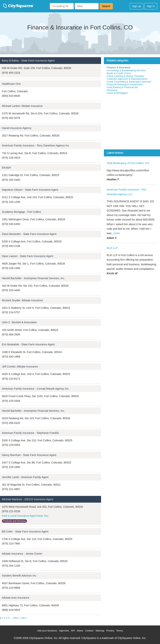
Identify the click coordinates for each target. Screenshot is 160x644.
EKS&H (6, 168)
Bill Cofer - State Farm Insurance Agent (25, 532)
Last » (24, 618)
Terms (119, 631)
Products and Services (14, 521)
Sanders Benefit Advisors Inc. (19, 576)
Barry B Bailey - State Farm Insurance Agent (28, 61)
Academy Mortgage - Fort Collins (21, 212)
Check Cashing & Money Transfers (125, 76)
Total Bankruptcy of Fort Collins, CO (128, 163)
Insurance (112, 90)
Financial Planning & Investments (125, 84)
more (117, 233)
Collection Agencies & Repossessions (127, 79)
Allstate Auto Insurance (16, 598)
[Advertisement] (132, 123)
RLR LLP (112, 248)
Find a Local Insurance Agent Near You (25, 516)
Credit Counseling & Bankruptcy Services (129, 82)
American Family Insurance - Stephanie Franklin (30, 433)
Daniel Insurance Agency (17, 128)
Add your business (47, 631)
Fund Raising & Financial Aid (122, 87)
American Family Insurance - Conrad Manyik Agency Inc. (36, 389)
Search (106, 6)
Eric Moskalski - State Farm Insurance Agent (28, 344)
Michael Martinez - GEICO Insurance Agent (28, 499)
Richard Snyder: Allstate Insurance (22, 300)
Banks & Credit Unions (119, 73)
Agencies (64, 631)
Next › (17, 618)
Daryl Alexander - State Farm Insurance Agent (29, 234)
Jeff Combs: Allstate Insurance (20, 367)
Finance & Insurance (119, 67)
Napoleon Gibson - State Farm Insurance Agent (30, 190)
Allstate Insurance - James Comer (22, 554)
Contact (89, 631)
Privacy (110, 631)
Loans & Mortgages (117, 93)
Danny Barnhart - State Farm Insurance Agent (29, 455)
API (73, 631)
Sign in (151, 6)
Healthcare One (11, 84)
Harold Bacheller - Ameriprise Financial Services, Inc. (33, 278)
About (80, 631)
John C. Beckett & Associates (19, 322)
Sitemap (100, 631)
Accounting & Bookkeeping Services (126, 70)
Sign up (137, 6)
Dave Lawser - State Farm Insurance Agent (28, 256)
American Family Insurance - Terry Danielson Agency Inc (35, 145)
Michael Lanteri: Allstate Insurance (22, 106)
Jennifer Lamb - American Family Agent (25, 477)
